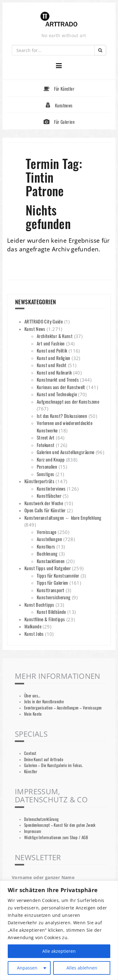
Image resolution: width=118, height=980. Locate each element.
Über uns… (32, 696)
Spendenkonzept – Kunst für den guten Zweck (60, 825)
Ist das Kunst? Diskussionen (62, 416)
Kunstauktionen (51, 561)
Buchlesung (47, 553)
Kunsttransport (51, 590)
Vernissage (47, 532)
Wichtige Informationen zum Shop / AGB (56, 837)
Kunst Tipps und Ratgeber (48, 568)
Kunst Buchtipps (39, 605)
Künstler (31, 772)
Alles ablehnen (82, 968)
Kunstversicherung (54, 597)
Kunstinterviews (51, 488)
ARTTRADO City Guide (44, 321)
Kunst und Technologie (57, 394)
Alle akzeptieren (59, 951)
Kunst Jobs (34, 634)
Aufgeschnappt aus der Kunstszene (68, 401)
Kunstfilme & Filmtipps (45, 619)
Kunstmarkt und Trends (58, 379)
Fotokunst (46, 445)
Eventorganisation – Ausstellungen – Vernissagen (63, 708)
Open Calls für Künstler (45, 510)
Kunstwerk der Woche (44, 503)
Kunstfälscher (49, 496)
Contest (30, 753)
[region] (59, 930)
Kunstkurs (46, 546)
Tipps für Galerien (53, 583)
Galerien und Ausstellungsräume (65, 452)
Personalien (47, 466)
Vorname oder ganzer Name (43, 877)
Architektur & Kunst (55, 336)
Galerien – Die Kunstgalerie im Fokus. (53, 765)
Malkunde (33, 626)
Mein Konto (33, 714)
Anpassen (27, 968)
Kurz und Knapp (51, 459)
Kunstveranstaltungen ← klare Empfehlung (63, 518)
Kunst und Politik (52, 350)
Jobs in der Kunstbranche (44, 702)
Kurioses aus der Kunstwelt (61, 387)
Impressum (33, 831)
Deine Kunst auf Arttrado (44, 759)
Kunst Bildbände (51, 612)
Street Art (46, 437)
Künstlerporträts (39, 481)
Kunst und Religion (54, 358)
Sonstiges (45, 474)
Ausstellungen (49, 539)
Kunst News (35, 329)
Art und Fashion (51, 343)
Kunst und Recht (52, 365)
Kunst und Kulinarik (54, 372)
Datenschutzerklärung (42, 819)
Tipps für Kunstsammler (58, 575)
